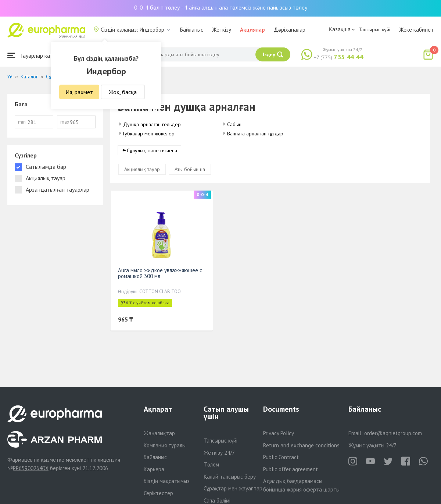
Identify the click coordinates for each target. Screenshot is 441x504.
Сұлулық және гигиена (152, 150)
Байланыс (192, 30)
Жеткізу (222, 30)
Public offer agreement (291, 469)
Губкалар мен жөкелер (149, 134)
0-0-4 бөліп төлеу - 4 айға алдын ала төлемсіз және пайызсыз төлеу (221, 7)
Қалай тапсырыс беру (230, 477)
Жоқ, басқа (123, 92)
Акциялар (252, 30)
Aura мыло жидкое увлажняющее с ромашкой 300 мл (160, 273)
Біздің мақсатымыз (167, 481)
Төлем (211, 464)
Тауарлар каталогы (37, 55)
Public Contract (281, 457)
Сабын (234, 124)
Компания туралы (165, 445)
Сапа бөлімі (217, 501)
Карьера (154, 469)
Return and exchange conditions (301, 445)
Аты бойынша (190, 169)
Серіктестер (158, 493)
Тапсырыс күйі (374, 29)
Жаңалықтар (159, 433)
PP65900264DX (31, 468)
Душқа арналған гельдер (152, 124)
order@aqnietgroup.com (393, 433)
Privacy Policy (279, 433)
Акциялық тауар (142, 169)
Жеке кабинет (416, 30)
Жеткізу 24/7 (219, 453)
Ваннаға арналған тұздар (255, 134)
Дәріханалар (290, 30)
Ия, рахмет (79, 92)
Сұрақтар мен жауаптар (233, 488)
